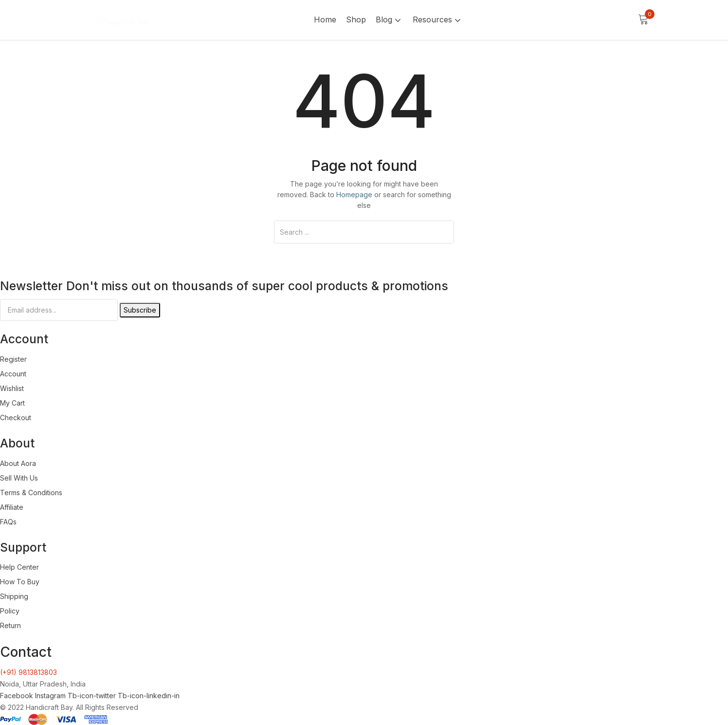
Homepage (354, 195)
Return (10, 625)
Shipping (14, 596)
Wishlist (12, 388)
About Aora (18, 463)
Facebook (18, 696)
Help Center (19, 567)
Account (13, 374)
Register (13, 359)
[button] (643, 20)
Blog (389, 19)
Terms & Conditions (31, 493)
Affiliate (12, 507)
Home (325, 19)
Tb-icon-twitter (93, 696)
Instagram (51, 696)
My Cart (12, 403)
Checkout (16, 418)
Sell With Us (19, 478)
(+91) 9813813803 (28, 672)
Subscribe (140, 310)
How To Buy (20, 582)
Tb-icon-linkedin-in (149, 696)
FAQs (8, 522)
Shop (356, 19)
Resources (438, 19)
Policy (10, 611)
